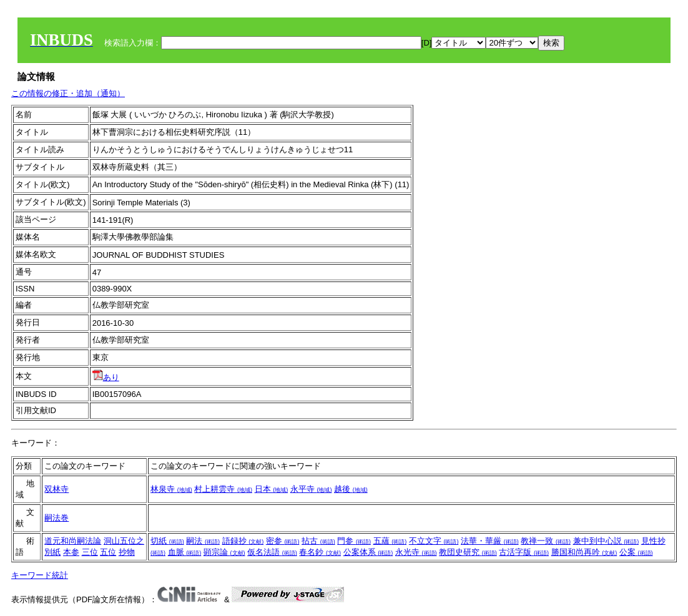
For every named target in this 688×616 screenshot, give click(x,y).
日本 (272, 489)
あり (106, 377)
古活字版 (524, 552)
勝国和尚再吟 (584, 552)
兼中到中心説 (606, 541)
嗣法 (203, 541)
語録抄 (243, 541)
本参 (71, 552)
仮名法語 (272, 552)
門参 (354, 541)
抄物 (127, 552)
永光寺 (416, 552)
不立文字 (434, 541)
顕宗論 (224, 552)
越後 (351, 489)
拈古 (318, 541)
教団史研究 (468, 552)
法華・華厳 (490, 541)
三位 (90, 552)
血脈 (185, 552)
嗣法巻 (57, 518)
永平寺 (311, 489)
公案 (636, 552)
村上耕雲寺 (223, 489)
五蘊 (390, 541)
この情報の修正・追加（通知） (68, 93)
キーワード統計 (40, 575)
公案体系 (368, 552)
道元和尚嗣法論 (73, 541)
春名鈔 (320, 552)
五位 (108, 552)
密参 (283, 541)
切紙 (167, 541)
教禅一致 (546, 541)
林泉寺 (171, 489)
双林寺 (57, 489)
